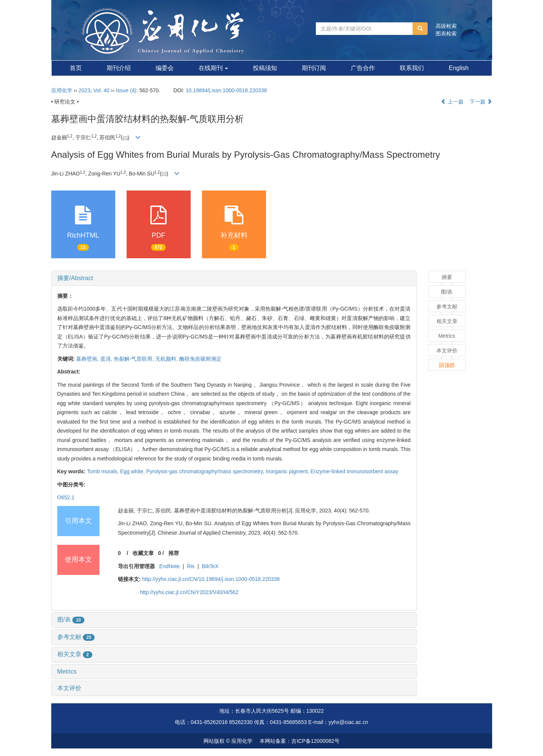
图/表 (71, 620)
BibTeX (210, 566)
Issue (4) (126, 90)
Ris (191, 566)
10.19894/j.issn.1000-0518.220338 (226, 90)
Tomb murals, (104, 471)
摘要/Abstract (75, 278)
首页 (76, 68)
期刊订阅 (314, 68)
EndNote (169, 566)
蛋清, (107, 359)
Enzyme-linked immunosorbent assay (354, 471)
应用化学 (62, 90)
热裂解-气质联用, (135, 359)
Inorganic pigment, (288, 471)
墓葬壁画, (88, 359)
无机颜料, (167, 359)
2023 (85, 90)
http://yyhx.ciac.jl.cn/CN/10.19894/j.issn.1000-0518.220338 (211, 579)
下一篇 (481, 102)
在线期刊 (213, 68)
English (459, 68)
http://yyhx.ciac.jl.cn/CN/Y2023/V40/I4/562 (189, 592)
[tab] (234, 278)
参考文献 (76, 637)
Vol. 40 (102, 90)
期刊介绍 (119, 68)
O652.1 (66, 497)
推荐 (174, 553)
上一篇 (452, 102)
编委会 (165, 68)
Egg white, (133, 471)
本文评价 (69, 688)
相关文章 (75, 654)
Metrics (67, 671)
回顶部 (447, 365)
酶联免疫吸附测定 (200, 359)
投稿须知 (265, 68)
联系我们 (412, 68)
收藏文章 (143, 553)
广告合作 (363, 68)
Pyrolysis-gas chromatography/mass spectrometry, (206, 471)
